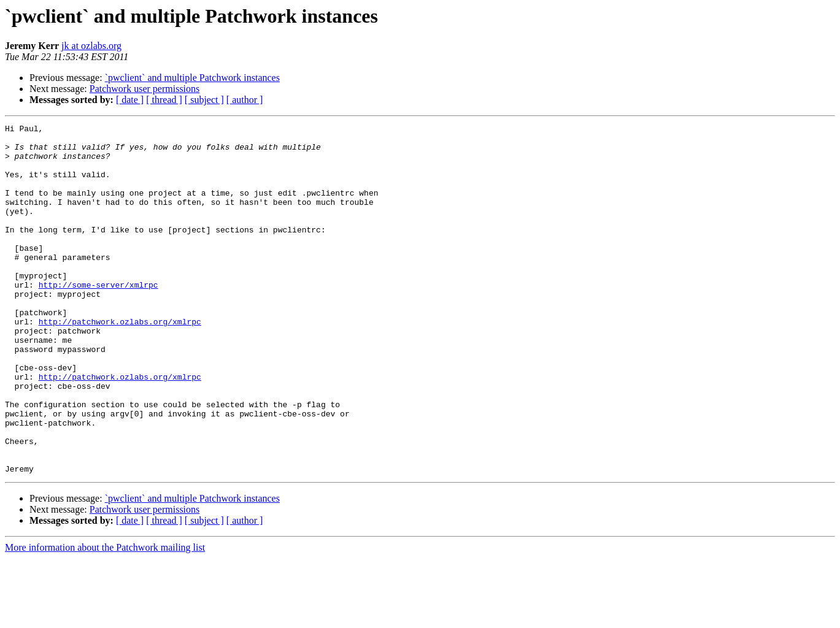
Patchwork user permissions (145, 89)
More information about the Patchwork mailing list (105, 617)
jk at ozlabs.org (91, 46)
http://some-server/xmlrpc (98, 318)
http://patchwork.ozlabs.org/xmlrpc (120, 362)
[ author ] (245, 100)
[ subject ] (204, 100)
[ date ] (130, 100)
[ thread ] (164, 100)
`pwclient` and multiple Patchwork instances (192, 78)
